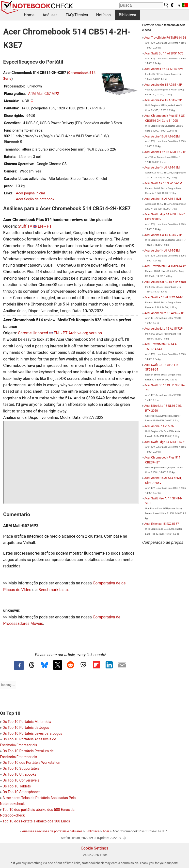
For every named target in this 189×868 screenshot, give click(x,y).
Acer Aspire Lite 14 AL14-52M (164, 69)
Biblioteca (128, 15)
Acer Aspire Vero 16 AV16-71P (164, 313)
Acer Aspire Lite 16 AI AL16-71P (165, 152)
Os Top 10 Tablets (17, 786)
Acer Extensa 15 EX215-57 (162, 524)
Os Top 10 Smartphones (21, 792)
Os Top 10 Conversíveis (21, 780)
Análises (50, 15)
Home (29, 15)
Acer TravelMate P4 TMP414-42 (165, 266)
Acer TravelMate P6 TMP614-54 (165, 38)
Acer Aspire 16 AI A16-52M (162, 136)
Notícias (103, 15)
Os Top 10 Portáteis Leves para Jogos (32, 734)
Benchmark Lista (53, 590)
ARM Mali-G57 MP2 (44, 94)
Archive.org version (85, 333)
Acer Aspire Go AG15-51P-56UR (165, 282)
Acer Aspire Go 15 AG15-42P (163, 85)
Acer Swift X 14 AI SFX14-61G (164, 297)
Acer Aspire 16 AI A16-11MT (163, 199)
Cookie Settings (94, 848)
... (183, 15)
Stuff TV (25, 226)
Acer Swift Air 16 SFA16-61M (163, 183)
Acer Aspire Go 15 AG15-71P (163, 235)
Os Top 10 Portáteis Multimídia (27, 722)
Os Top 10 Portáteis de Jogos (26, 728)
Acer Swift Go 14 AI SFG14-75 (164, 53)
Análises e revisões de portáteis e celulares (52, 831)
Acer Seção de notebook (35, 199)
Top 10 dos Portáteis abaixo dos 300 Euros (36, 821)
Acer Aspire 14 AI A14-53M (162, 251)
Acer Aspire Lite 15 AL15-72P (164, 329)
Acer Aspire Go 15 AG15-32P (163, 100)
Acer (106, 831)
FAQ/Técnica (77, 15)
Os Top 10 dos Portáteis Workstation (31, 763)
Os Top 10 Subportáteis (21, 769)
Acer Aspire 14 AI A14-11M (162, 168)
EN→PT (45, 226)
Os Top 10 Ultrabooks (19, 774)
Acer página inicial (30, 193)
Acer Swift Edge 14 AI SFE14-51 (165, 442)
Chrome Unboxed (33, 333)
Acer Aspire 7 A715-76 (159, 426)
